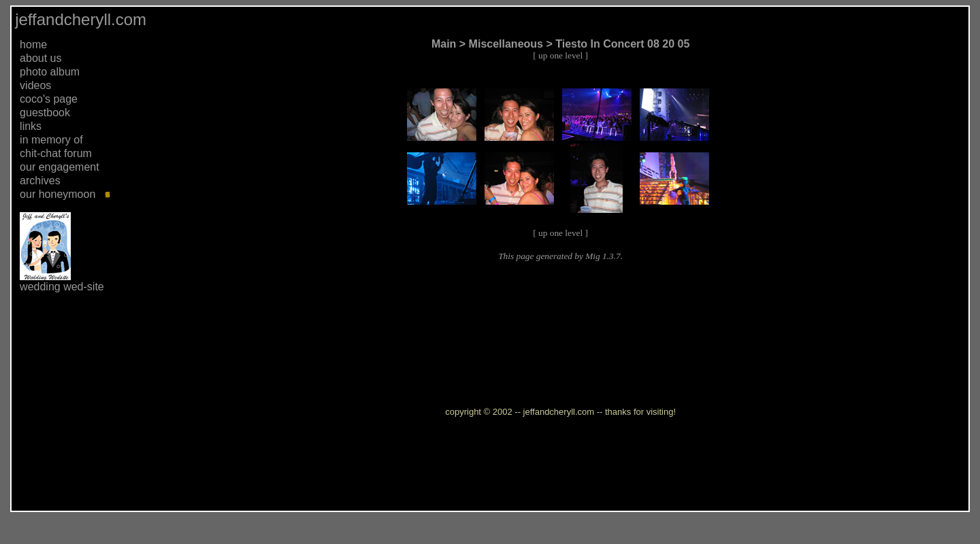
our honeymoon (58, 194)
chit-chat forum (56, 153)
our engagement (60, 167)
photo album (50, 72)
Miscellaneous (506, 44)
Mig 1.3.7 (603, 256)
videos (35, 85)
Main (444, 44)
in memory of (51, 140)
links (31, 126)
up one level (560, 55)
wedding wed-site (62, 287)
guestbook (45, 113)
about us (40, 58)
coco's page (49, 99)
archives (40, 181)
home (33, 45)
